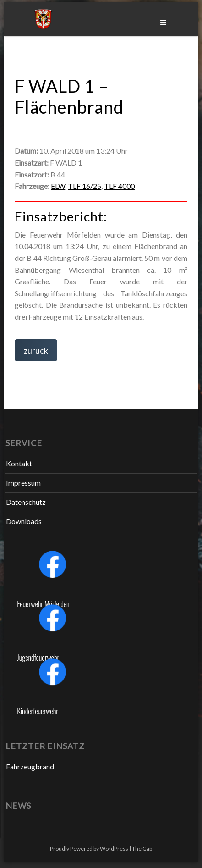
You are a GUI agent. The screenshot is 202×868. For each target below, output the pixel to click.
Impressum (23, 483)
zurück (36, 350)
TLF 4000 (119, 186)
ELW (58, 186)
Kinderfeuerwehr (38, 711)
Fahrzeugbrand (30, 766)
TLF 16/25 (85, 186)
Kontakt (19, 463)
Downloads (24, 521)
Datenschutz (26, 502)
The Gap (142, 849)
